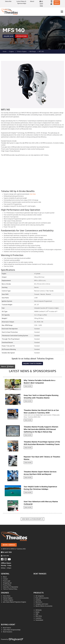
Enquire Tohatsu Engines (32, 364)
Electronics (39, 602)
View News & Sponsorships (32, 519)
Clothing (38, 600)
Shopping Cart (7, 583)
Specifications (21, 36)
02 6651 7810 (41, 4)
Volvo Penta (7, 596)
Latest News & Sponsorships (32, 371)
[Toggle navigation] (62, 12)
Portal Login (7, 581)
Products (39, 593)
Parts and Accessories (42, 598)
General (5, 574)
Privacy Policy (7, 585)
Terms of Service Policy (10, 589)
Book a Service (57, 3)
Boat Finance (7, 628)
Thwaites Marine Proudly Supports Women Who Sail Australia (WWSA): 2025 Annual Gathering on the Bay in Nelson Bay (41, 429)
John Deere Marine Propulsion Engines (15, 602)
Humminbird (39, 620)
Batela (37, 612)
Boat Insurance (8, 632)
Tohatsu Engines (22, 51)
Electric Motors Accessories (44, 606)
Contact (5, 579)
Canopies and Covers (42, 604)
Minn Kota (39, 616)
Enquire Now (8, 36)
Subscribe (8, 1)
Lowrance (38, 618)
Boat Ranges (40, 574)
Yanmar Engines (8, 598)
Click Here (33, 194)
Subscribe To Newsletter (11, 587)
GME (37, 614)
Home (5, 51)
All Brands (39, 610)
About (32, 1)
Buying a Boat (8, 624)
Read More (28, 386)
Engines (5, 593)
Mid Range (33, 51)
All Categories (40, 596)
